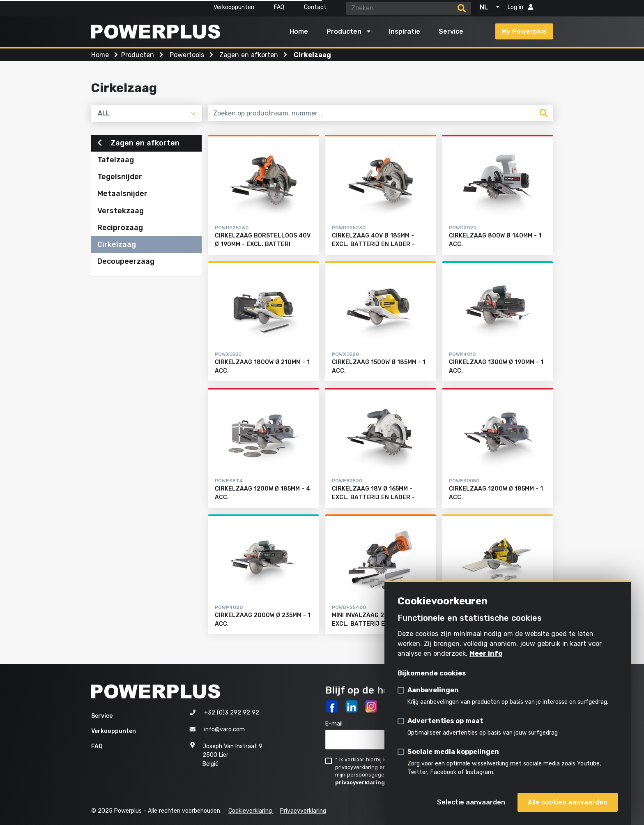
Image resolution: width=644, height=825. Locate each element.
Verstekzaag (121, 211)
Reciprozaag (120, 228)
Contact (315, 7)
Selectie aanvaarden (471, 802)
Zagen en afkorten (138, 143)
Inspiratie (405, 31)
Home (299, 31)
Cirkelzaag (117, 245)
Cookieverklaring (251, 811)
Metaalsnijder (122, 194)
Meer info (486, 653)
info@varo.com (224, 730)
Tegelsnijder (120, 177)
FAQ (279, 7)
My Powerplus (524, 31)
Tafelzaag (116, 161)
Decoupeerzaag (126, 262)
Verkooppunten (234, 7)
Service (451, 31)
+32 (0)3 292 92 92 (232, 713)
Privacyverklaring (303, 811)
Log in (520, 7)
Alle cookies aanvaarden (568, 802)
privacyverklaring (360, 782)
